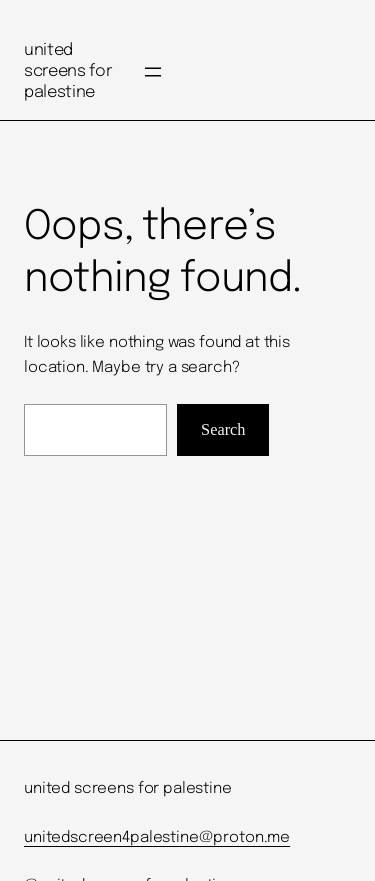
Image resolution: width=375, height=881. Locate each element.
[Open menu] (153, 72)
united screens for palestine (67, 71)
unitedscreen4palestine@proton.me (157, 838)
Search (223, 429)
